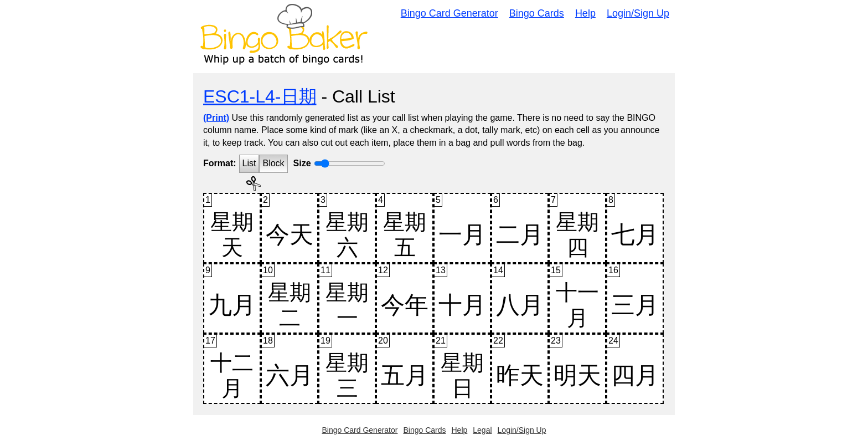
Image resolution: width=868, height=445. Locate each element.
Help (585, 13)
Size (302, 163)
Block (273, 163)
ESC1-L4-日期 (260, 96)
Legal (482, 430)
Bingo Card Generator (449, 13)
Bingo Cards (537, 13)
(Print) (216, 118)
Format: (220, 163)
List (249, 163)
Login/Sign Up (638, 13)
